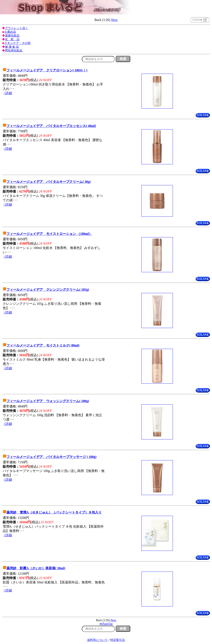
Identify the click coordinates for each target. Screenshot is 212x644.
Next (114, 20)
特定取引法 (118, 640)
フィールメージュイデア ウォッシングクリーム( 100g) (48, 401)
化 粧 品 (12, 39)
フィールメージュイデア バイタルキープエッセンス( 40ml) (51, 126)
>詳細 (8, 93)
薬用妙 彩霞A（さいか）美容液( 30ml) (36, 568)
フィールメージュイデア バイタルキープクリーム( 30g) (49, 182)
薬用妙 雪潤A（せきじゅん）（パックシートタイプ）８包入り (54, 512)
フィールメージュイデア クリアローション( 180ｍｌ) (47, 70)
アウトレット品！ (17, 28)
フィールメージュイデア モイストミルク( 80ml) (43, 345)
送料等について (97, 640)
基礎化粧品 (12, 36)
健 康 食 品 (12, 47)
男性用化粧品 (14, 51)
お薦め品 (10, 32)
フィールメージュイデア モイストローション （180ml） (49, 234)
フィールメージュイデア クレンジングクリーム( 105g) (48, 290)
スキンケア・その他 (17, 43)
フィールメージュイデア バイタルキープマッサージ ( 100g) (51, 457)
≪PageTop (106, 624)
